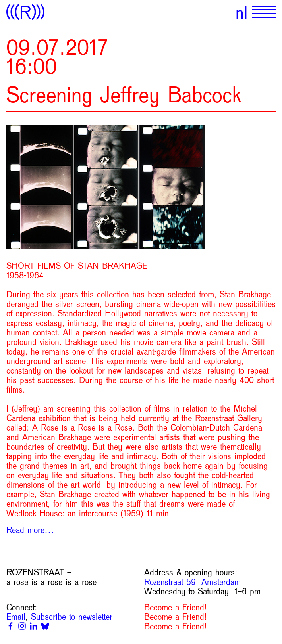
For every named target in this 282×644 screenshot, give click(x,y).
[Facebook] (11, 626)
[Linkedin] (34, 626)
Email (16, 617)
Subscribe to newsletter (72, 617)
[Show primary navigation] (264, 12)
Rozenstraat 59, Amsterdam (192, 582)
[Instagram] (22, 626)
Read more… (30, 530)
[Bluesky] (45, 626)
